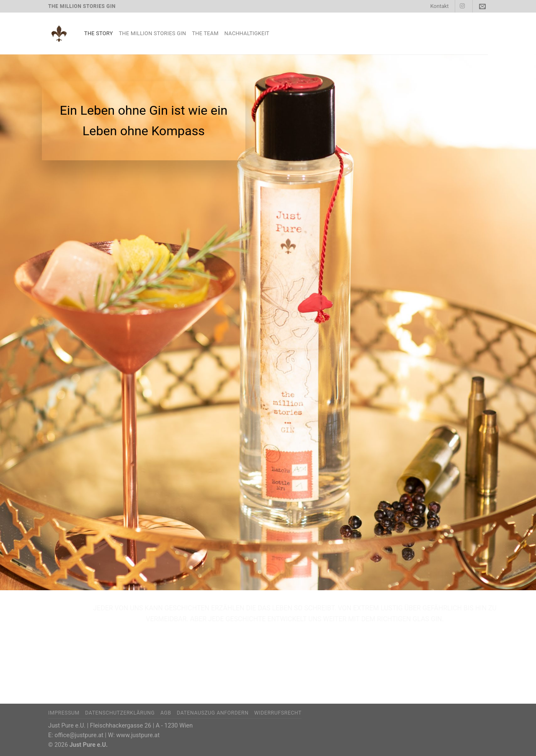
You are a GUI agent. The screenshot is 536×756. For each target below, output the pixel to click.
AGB (166, 713)
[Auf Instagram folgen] (462, 6)
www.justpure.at (138, 735)
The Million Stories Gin (153, 33)
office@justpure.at (79, 735)
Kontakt (439, 6)
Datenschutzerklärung (120, 713)
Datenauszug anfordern (213, 713)
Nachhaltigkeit (247, 33)
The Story (99, 33)
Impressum (64, 713)
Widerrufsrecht (278, 713)
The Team (205, 33)
